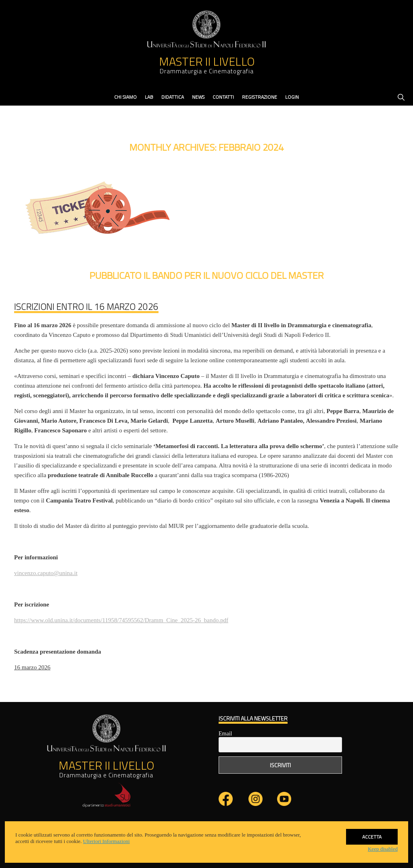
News (198, 97)
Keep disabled (383, 849)
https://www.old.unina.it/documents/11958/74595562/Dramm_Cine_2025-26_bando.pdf (121, 620)
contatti (223, 97)
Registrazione (260, 97)
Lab (149, 97)
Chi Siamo (125, 97)
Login (292, 97)
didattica (173, 97)
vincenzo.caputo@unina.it (46, 573)
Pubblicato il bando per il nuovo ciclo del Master (207, 275)
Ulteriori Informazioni (106, 841)
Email (225, 734)
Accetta (372, 832)
